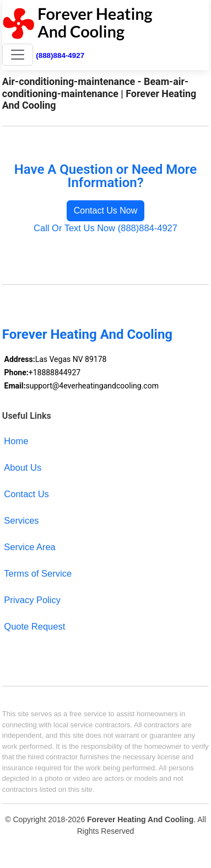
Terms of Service (38, 573)
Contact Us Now (106, 211)
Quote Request (34, 626)
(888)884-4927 (60, 55)
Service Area (29, 547)
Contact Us (26, 494)
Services (21, 520)
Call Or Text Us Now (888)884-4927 (105, 228)
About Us (23, 467)
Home (16, 441)
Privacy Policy (32, 600)
